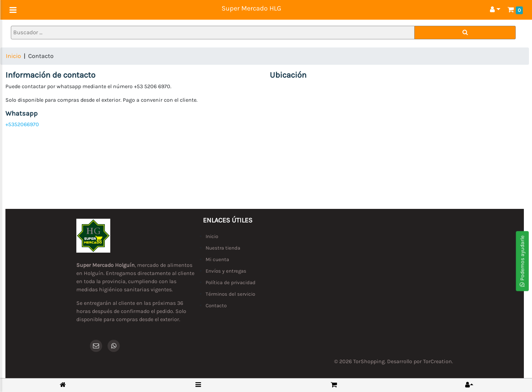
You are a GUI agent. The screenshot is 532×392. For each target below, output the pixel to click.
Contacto (216, 306)
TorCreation (438, 361)
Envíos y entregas (226, 271)
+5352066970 (22, 124)
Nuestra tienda (223, 248)
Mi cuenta (217, 259)
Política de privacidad (231, 282)
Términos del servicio (230, 294)
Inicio (13, 56)
